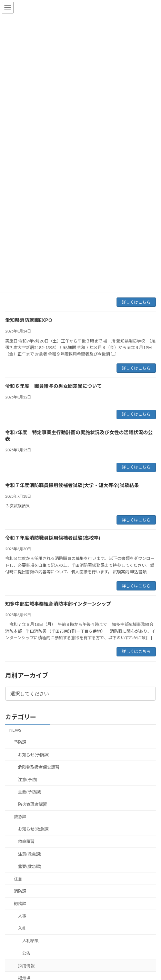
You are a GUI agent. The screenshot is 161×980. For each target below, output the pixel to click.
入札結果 (30, 941)
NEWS (15, 730)
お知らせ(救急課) (34, 829)
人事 (22, 916)
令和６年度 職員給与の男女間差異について (53, 386)
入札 (22, 928)
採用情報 (26, 966)
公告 (26, 953)
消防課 (20, 891)
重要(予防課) (30, 792)
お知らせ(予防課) (34, 755)
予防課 (20, 742)
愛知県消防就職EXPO (31, 320)
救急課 (20, 817)
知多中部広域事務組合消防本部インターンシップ (58, 604)
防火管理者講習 (32, 804)
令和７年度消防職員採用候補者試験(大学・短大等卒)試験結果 (72, 485)
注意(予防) (28, 780)
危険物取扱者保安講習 (39, 767)
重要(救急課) (30, 866)
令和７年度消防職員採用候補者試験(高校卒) (53, 538)
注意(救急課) (30, 854)
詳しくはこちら (136, 302)
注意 (18, 879)
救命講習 (26, 841)
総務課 (20, 904)
